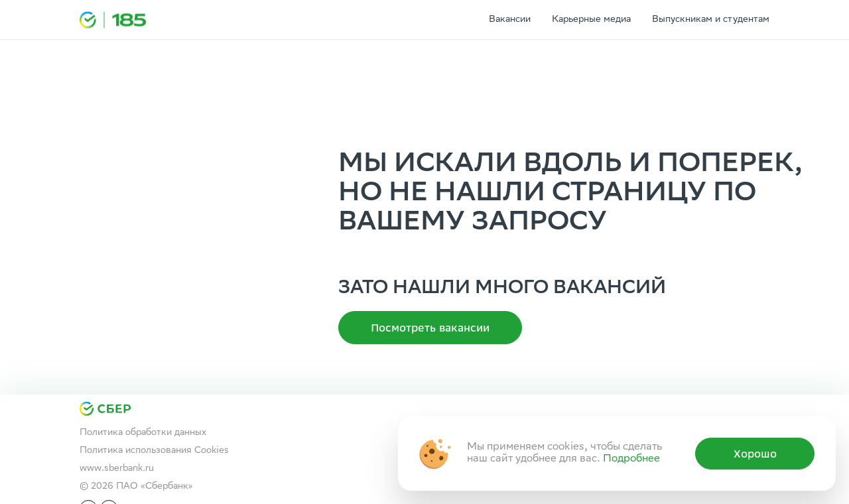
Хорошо (755, 454)
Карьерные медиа (591, 20)
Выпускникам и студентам (711, 20)
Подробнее (631, 459)
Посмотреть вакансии (430, 328)
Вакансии (510, 20)
